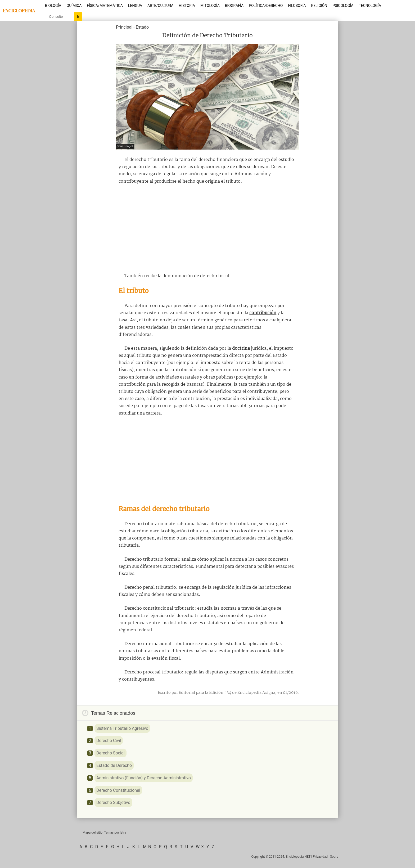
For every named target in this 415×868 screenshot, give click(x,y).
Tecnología (370, 6)
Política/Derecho (266, 6)
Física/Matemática (105, 6)
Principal (124, 27)
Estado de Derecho (114, 765)
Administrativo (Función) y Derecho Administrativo (144, 778)
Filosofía (297, 6)
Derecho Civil (109, 741)
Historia (187, 6)
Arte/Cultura (160, 6)
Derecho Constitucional (118, 790)
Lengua (135, 6)
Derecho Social (110, 753)
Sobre (334, 857)
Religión (319, 6)
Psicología (343, 6)
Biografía (234, 6)
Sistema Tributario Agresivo (122, 728)
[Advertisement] (207, 229)
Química (74, 6)
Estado (142, 27)
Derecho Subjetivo (113, 802)
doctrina (241, 348)
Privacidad (320, 857)
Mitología (210, 6)
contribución (263, 313)
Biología (53, 6)
